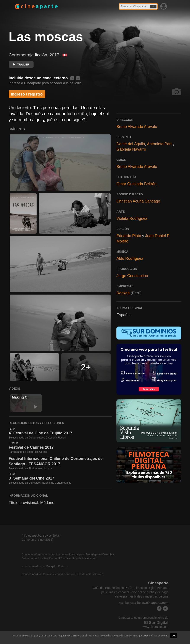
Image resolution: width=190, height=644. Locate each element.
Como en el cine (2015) (37, 540)
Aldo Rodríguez (130, 258)
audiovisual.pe (73, 554)
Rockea (123, 293)
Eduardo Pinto (129, 236)
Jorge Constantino (132, 276)
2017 (54, 55)
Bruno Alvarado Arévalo (137, 127)
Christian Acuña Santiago (138, 201)
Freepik (51, 566)
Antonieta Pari (159, 144)
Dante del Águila (131, 144)
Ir (153, 7)
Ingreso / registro (27, 94)
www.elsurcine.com (155, 627)
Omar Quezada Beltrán (136, 184)
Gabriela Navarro (131, 149)
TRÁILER (21, 65)
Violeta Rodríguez (132, 218)
